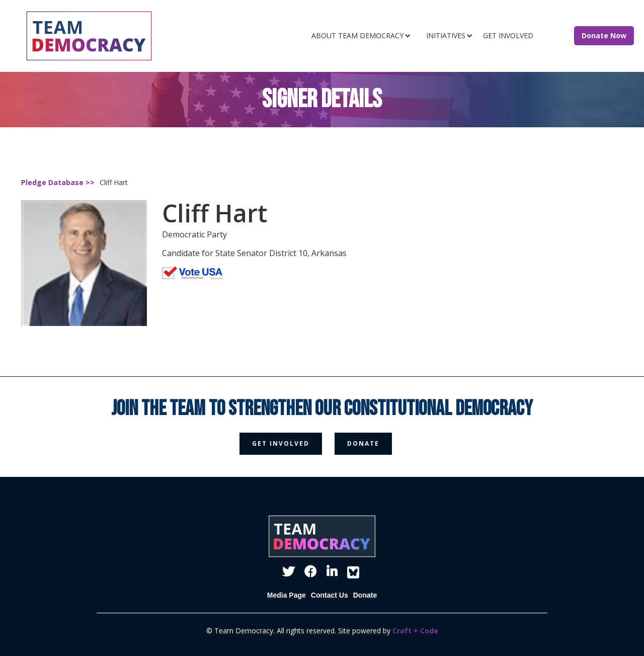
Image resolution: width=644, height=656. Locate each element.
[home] (116, 36)
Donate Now (604, 35)
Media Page (287, 595)
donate (363, 443)
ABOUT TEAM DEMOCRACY (357, 35)
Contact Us (330, 595)
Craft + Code (415, 631)
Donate (365, 595)
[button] (364, 36)
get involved (281, 443)
